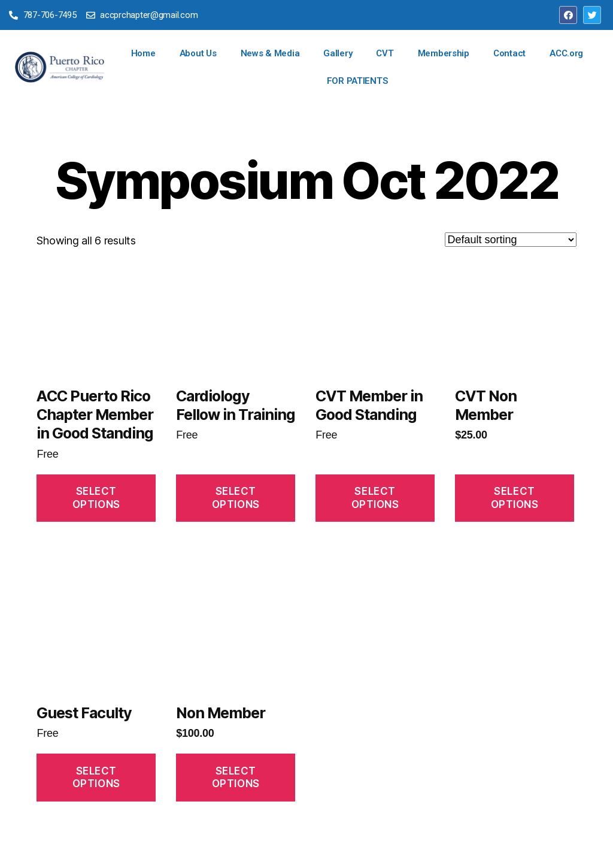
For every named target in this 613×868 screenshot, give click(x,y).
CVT (385, 53)
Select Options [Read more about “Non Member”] (236, 777)
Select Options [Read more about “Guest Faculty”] (96, 777)
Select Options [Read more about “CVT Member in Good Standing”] (375, 497)
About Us (198, 53)
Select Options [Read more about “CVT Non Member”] (515, 497)
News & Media (270, 53)
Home (143, 53)
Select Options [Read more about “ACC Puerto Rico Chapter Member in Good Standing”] (96, 497)
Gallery (338, 53)
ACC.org (566, 53)
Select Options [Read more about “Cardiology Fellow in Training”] (236, 497)
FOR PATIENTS (357, 81)
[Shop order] (511, 240)
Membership (444, 53)
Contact (509, 53)
